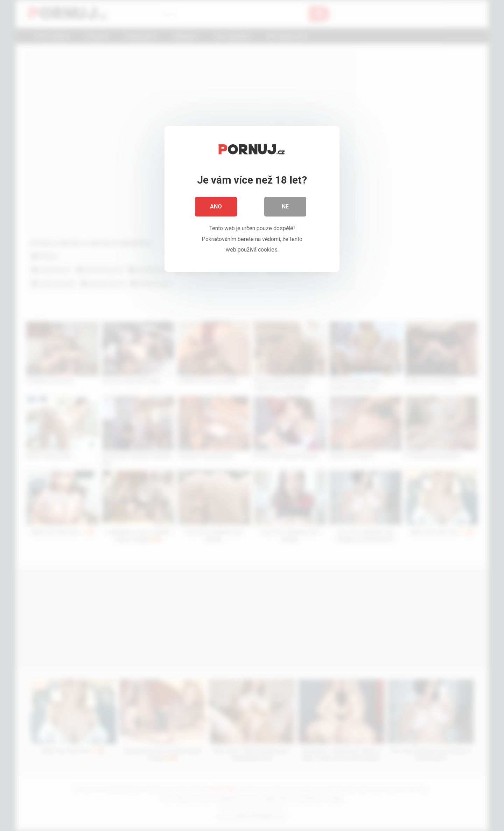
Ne (285, 207)
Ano (216, 207)
